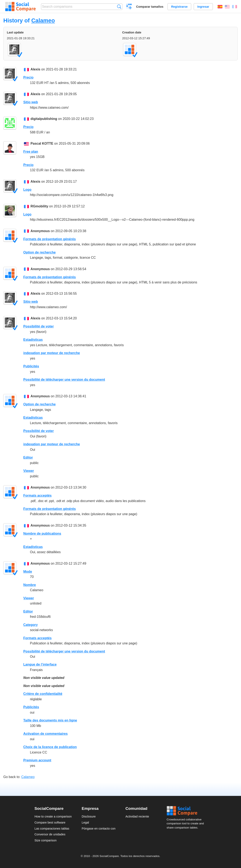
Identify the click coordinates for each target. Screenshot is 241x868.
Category (30, 625)
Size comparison (46, 840)
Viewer (29, 471)
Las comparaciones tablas (52, 829)
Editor (28, 457)
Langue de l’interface (40, 664)
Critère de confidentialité (43, 694)
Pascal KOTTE (42, 143)
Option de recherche (40, 252)
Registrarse (179, 7)
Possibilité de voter (39, 326)
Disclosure (89, 816)
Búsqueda (119, 7)
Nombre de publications (42, 534)
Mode (28, 572)
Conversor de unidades (50, 834)
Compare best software (50, 822)
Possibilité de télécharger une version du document (64, 380)
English (227, 7)
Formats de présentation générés (50, 239)
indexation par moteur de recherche (52, 353)
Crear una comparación (129, 7)
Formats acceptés (37, 496)
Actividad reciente (137, 816)
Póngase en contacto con (99, 829)
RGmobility (39, 206)
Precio (28, 77)
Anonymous (40, 231)
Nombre (30, 585)
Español (220, 7)
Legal (85, 822)
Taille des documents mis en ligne (50, 720)
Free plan (31, 152)
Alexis (35, 69)
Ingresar (203, 7)
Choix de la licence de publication (50, 747)
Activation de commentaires (45, 734)
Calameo (43, 20)
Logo (27, 190)
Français (235, 7)
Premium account (37, 760)
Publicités (31, 366)
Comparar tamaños (150, 7)
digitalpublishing (44, 119)
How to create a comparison (53, 816)
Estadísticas (33, 340)
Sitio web (31, 102)
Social (187, 811)
